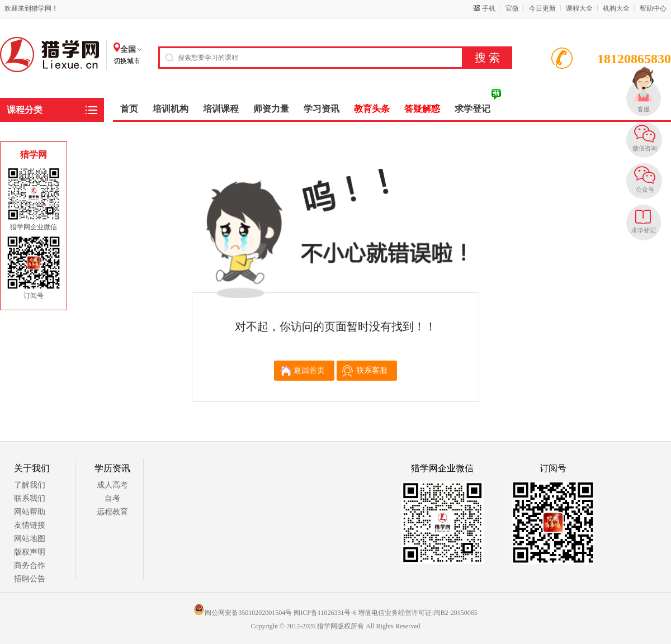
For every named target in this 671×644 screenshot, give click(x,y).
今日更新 (542, 8)
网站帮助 (30, 512)
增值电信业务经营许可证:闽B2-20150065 (417, 613)
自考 (112, 498)
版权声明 (30, 552)
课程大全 (579, 8)
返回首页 (309, 370)
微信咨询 (645, 148)
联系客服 (372, 370)
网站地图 (30, 539)
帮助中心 (653, 8)
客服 (644, 109)
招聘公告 (30, 579)
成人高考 (112, 485)
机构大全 (616, 8)
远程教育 (112, 512)
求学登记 (644, 230)
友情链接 (30, 525)
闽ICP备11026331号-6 (325, 613)
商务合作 (30, 565)
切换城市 (127, 61)
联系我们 (30, 498)
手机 (489, 8)
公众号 (645, 190)
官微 (512, 8)
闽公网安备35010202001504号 (243, 613)
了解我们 (30, 485)
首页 (129, 109)
